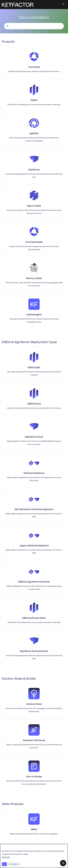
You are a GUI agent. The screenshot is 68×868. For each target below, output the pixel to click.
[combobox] (34, 26)
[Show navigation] (63, 863)
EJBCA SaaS (34, 367)
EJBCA (34, 100)
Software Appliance (34, 473)
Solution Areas (34, 704)
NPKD (34, 829)
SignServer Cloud (34, 437)
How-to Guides (34, 776)
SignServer (34, 169)
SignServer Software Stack (34, 651)
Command (34, 67)
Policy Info (6, 857)
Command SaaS (34, 242)
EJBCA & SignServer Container (34, 582)
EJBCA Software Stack (34, 618)
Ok (4, 864)
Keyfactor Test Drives (34, 740)
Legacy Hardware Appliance (34, 545)
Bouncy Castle (34, 278)
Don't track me (14, 864)
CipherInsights (34, 314)
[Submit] (7, 26)
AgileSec (34, 133)
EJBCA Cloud (34, 404)
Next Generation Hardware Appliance (34, 509)
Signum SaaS (34, 206)
